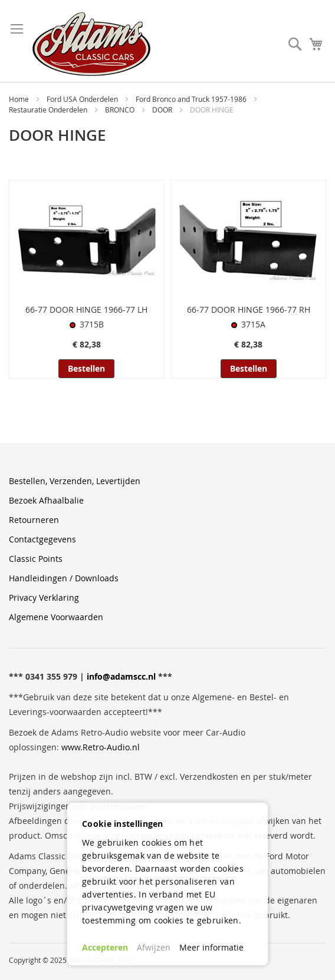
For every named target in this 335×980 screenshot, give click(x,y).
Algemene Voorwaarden (56, 617)
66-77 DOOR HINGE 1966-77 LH (86, 309)
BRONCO (121, 110)
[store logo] (91, 44)
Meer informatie (211, 947)
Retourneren (34, 520)
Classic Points (36, 559)
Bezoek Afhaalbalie (46, 500)
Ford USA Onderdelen (83, 99)
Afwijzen (154, 947)
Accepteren (105, 947)
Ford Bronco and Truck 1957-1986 (192, 99)
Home (20, 99)
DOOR (163, 110)
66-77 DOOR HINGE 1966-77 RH (249, 309)
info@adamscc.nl (121, 676)
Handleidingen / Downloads (64, 578)
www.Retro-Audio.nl (101, 747)
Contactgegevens (42, 539)
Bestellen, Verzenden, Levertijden (75, 481)
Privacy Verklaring (44, 597)
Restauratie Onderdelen (49, 110)
